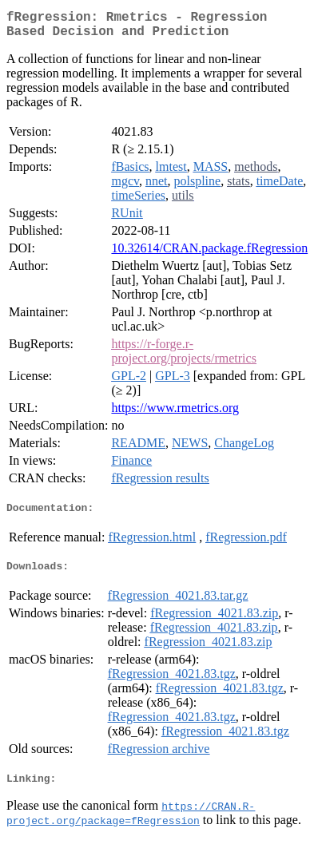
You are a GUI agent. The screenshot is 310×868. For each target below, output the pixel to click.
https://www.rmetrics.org (175, 414)
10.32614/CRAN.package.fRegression (209, 254)
